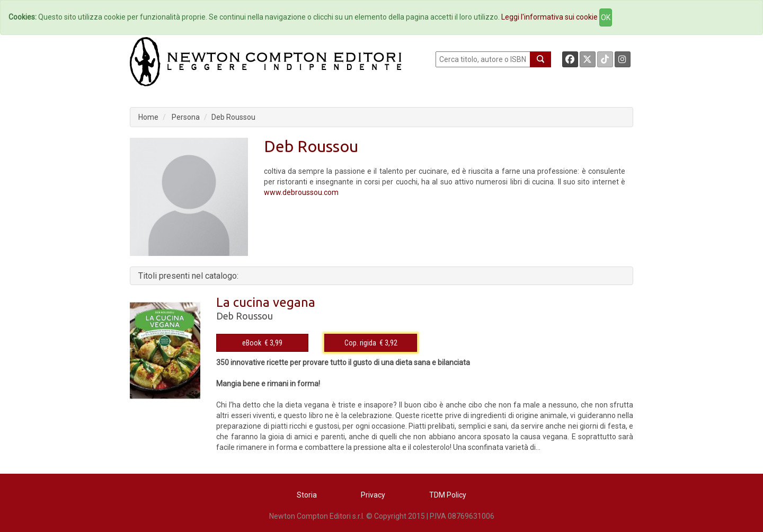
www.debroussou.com (301, 192)
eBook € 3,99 (262, 343)
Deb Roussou (233, 117)
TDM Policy (448, 495)
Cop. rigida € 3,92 (371, 343)
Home (148, 117)
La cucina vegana (266, 302)
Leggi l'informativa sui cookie (549, 17)
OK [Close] (606, 17)
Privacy (373, 495)
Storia (307, 495)
